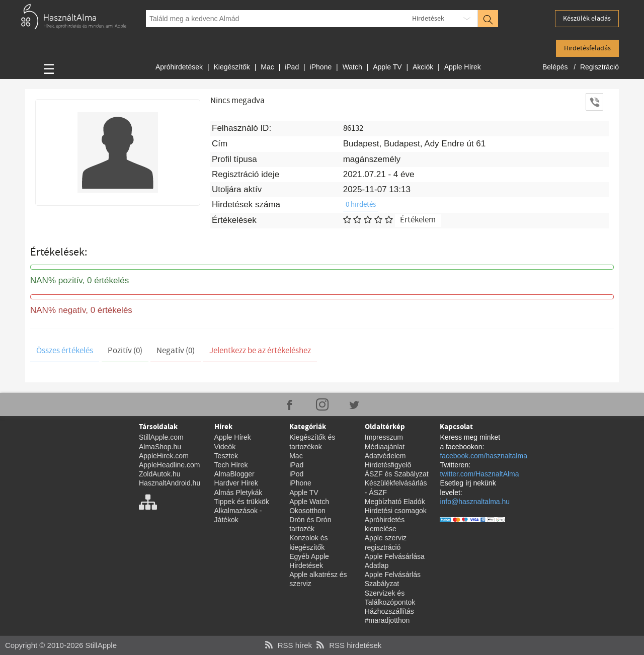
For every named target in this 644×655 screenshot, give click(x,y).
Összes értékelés (65, 351)
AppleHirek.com (164, 456)
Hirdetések (428, 19)
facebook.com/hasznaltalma (484, 456)
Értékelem (418, 220)
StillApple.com (161, 437)
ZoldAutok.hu (160, 474)
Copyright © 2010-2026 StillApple (61, 645)
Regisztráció (599, 67)
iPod (296, 474)
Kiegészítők (231, 67)
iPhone (321, 67)
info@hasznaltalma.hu (475, 502)
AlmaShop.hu (160, 447)
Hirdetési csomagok (396, 511)
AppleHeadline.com (169, 465)
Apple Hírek (463, 67)
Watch (352, 67)
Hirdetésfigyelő (388, 465)
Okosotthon (307, 511)
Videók (225, 447)
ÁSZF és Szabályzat (397, 474)
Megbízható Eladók (395, 502)
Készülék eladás (587, 19)
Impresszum (384, 437)
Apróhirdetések (179, 67)
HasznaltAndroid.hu (170, 483)
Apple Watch (309, 502)
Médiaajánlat (385, 447)
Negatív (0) (176, 351)
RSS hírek (287, 645)
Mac (267, 67)
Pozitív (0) (125, 351)
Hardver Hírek (236, 483)
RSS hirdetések (348, 645)
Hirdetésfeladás (587, 48)
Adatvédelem (385, 456)
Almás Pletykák (238, 493)
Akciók (423, 67)
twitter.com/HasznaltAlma (479, 474)
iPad (292, 67)
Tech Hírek (231, 465)
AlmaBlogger (234, 474)
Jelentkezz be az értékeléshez (260, 351)
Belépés (556, 67)
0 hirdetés (361, 205)
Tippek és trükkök (242, 502)
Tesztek (226, 456)
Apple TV (387, 67)
